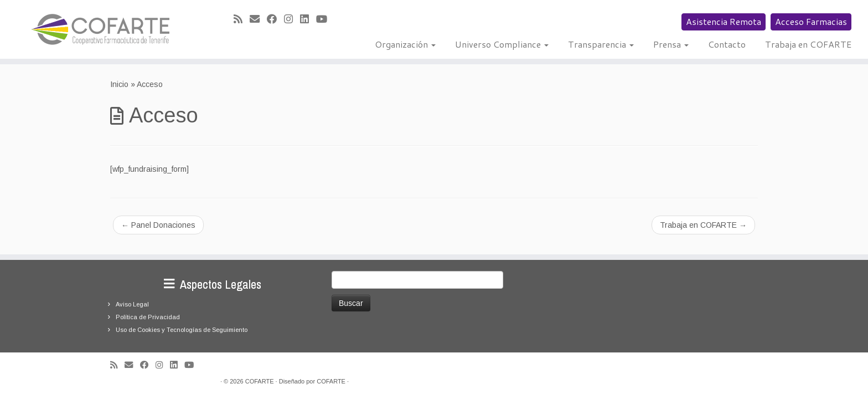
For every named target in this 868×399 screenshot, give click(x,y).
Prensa (671, 44)
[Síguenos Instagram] (292, 19)
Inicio (119, 84)
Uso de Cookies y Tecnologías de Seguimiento (182, 330)
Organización (405, 44)
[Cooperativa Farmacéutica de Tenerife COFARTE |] (100, 29)
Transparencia (601, 44)
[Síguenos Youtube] (325, 19)
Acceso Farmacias (811, 21)
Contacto (727, 44)
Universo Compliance (502, 44)
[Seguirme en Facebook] (275, 19)
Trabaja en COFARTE (808, 44)
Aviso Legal (132, 304)
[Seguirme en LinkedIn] (308, 19)
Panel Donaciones (158, 225)
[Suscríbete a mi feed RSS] (242, 19)
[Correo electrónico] (258, 19)
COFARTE (260, 381)
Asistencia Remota (724, 21)
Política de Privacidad (148, 317)
